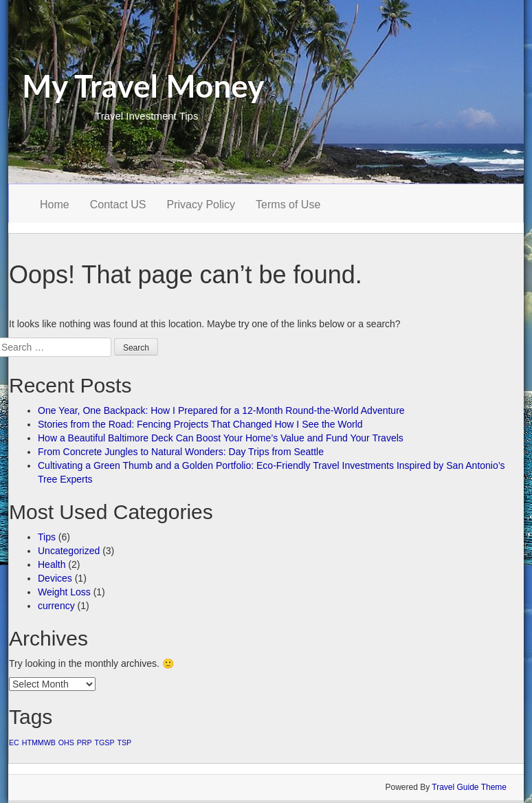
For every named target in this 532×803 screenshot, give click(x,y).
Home (55, 205)
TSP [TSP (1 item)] (124, 742)
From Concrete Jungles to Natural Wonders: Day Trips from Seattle (181, 452)
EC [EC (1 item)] (14, 742)
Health (52, 564)
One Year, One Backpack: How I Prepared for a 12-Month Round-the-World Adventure (221, 410)
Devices (55, 578)
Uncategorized (69, 551)
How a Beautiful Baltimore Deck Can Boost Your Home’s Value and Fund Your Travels (221, 438)
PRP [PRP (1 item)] (85, 742)
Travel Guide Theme (469, 787)
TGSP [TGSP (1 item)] (105, 742)
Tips (47, 537)
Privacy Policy (201, 205)
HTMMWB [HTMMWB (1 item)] (39, 742)
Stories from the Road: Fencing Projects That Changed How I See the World (200, 424)
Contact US (118, 205)
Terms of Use (288, 205)
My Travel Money (143, 86)
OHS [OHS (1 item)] (66, 742)
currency (56, 606)
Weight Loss (64, 592)
